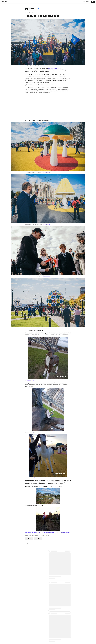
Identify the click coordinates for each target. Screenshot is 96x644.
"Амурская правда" (46, 66)
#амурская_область (64, 533)
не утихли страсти (53, 68)
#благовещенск (54, 533)
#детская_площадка (38, 533)
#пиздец (46, 533)
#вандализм (28, 533)
